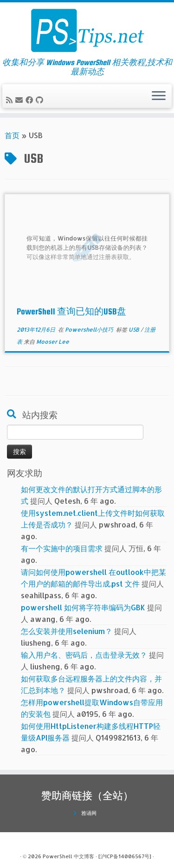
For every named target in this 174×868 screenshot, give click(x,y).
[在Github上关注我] (41, 100)
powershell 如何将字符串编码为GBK (83, 607)
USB (135, 330)
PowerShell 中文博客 (68, 856)
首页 (12, 135)
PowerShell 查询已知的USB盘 (71, 311)
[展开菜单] (159, 96)
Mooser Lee (53, 342)
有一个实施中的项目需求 (62, 548)
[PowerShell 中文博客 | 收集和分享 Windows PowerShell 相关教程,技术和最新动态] (87, 30)
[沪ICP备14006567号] (125, 856)
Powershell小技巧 (90, 330)
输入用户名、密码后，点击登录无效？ (84, 655)
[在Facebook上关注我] (31, 100)
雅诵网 (89, 813)
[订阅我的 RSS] (11, 100)
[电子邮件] (20, 100)
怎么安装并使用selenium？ (67, 631)
